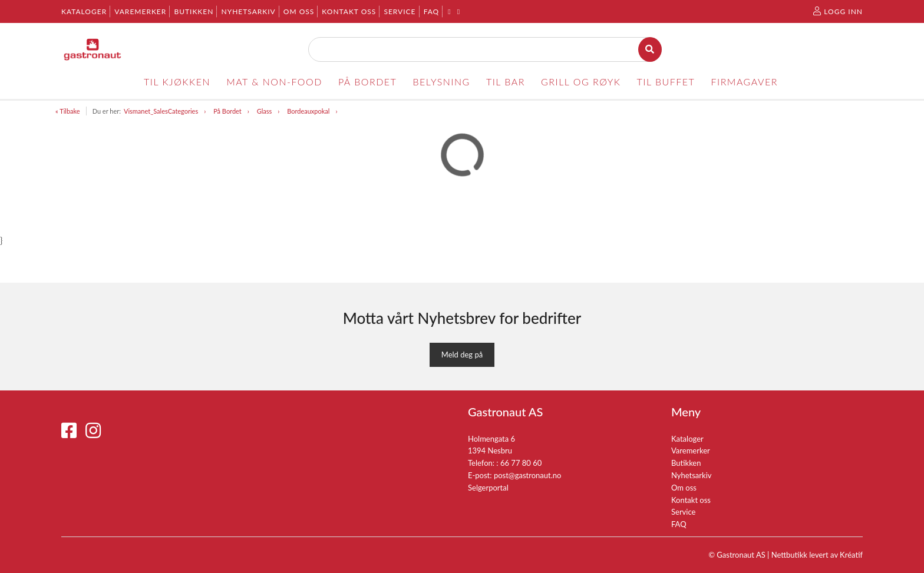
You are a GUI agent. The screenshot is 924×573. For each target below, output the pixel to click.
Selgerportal (488, 488)
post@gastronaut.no (528, 475)
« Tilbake (68, 111)
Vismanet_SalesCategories (161, 111)
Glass (265, 111)
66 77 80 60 (521, 463)
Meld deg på (462, 355)
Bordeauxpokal (308, 111)
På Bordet (227, 111)
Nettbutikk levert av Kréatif (817, 555)
